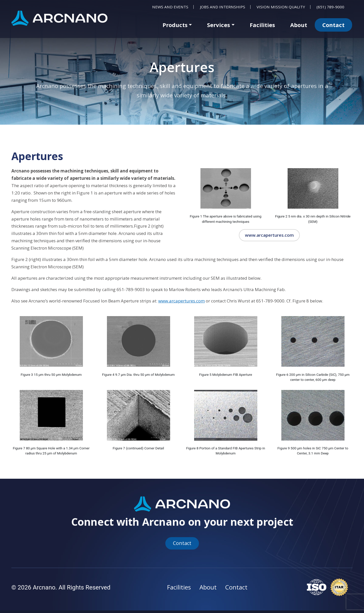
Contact (333, 25)
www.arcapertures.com (269, 235)
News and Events (170, 7)
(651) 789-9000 (330, 7)
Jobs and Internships (223, 7)
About (299, 25)
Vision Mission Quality (281, 7)
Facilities (262, 25)
